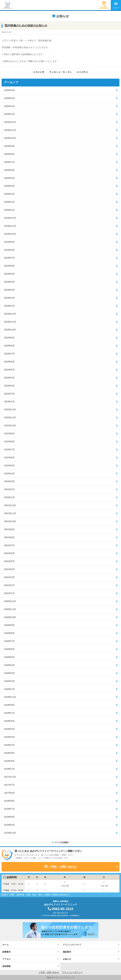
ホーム (6, 945)
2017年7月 (9, 785)
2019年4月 (9, 729)
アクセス (6, 959)
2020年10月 (10, 617)
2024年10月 (10, 234)
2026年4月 (9, 90)
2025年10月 (10, 138)
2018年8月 (9, 753)
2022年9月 (9, 434)
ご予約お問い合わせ (104, 7)
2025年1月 (9, 210)
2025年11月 (10, 130)
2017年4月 (9, 793)
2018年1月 (9, 769)
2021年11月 (10, 513)
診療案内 (6, 952)
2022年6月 (9, 458)
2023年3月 (9, 386)
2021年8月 (9, 537)
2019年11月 (10, 697)
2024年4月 (9, 282)
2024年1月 (9, 306)
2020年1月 (9, 689)
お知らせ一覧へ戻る (62, 72)
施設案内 (67, 952)
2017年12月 (10, 777)
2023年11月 (10, 322)
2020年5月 (9, 657)
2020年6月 (9, 649)
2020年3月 (9, 673)
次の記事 (81, 72)
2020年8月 (9, 633)
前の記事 (40, 72)
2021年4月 (9, 569)
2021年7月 (9, 545)
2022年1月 (9, 497)
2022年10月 (10, 426)
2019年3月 (9, 737)
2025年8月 (9, 154)
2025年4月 (9, 186)
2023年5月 (9, 370)
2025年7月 (9, 162)
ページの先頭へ (62, 842)
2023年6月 (9, 362)
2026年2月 (9, 106)
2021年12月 (10, 505)
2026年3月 (9, 98)
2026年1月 (9, 114)
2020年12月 (10, 601)
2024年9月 (9, 242)
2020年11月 (10, 609)
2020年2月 (9, 681)
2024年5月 (9, 274)
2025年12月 (10, 122)
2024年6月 (9, 266)
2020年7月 (9, 641)
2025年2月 (9, 202)
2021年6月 (9, 553)
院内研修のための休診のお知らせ (26, 26)
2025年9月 (9, 146)
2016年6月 (9, 817)
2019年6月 (9, 721)
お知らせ (67, 959)
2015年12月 (10, 833)
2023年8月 (9, 346)
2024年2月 (9, 298)
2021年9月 (9, 529)
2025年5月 (9, 178)
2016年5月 (9, 825)
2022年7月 (9, 450)
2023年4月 (9, 378)
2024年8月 (9, 250)
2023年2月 (9, 394)
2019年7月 (9, 713)
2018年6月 (9, 761)
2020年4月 (9, 665)
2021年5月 (9, 561)
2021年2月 (9, 585)
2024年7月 (9, 258)
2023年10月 (10, 330)
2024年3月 (9, 290)
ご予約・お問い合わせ (62, 867)
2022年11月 (10, 418)
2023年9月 (9, 338)
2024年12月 (10, 218)
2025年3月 (9, 194)
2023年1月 (9, 402)
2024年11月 (10, 226)
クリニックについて (72, 945)
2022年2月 (9, 489)
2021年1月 (9, 593)
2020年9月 (9, 625)
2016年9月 (9, 801)
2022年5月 (9, 466)
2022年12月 (10, 410)
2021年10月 (10, 521)
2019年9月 (9, 705)
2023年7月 (9, 354)
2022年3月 (9, 481)
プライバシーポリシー (72, 972)
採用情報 (6, 966)
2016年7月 (9, 809)
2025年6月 (9, 170)
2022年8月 (9, 442)
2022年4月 (9, 474)
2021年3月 (9, 577)
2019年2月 (9, 745)
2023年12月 (10, 314)
